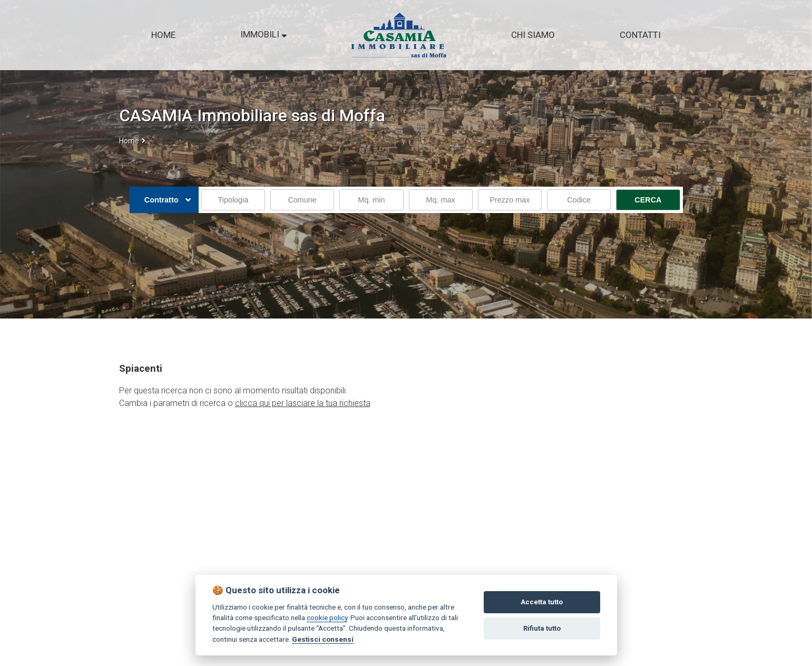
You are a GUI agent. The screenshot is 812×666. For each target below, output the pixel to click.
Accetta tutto (542, 602)
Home (129, 141)
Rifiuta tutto (542, 628)
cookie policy (327, 617)
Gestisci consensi (323, 639)
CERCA (648, 200)
